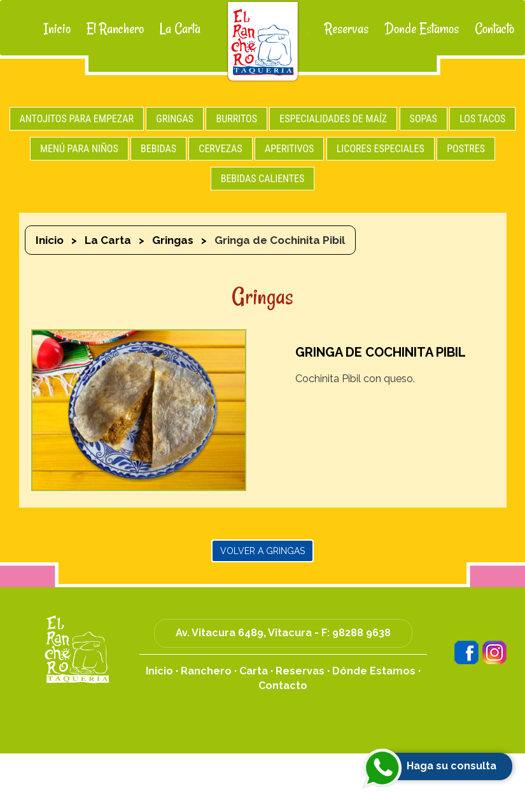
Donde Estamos (422, 29)
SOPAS (423, 119)
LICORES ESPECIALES (381, 149)
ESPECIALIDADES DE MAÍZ (333, 119)
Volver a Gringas (262, 551)
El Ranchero (115, 29)
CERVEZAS (220, 149)
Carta (254, 671)
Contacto (494, 29)
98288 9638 (361, 633)
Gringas (173, 240)
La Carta (180, 29)
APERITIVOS (289, 149)
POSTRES (466, 149)
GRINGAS (175, 119)
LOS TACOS (482, 119)
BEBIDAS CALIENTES (263, 179)
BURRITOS (236, 119)
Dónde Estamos (374, 671)
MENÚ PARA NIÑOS (79, 149)
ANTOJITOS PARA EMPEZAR (77, 119)
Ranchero (206, 671)
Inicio (57, 29)
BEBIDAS (158, 149)
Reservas (346, 29)
